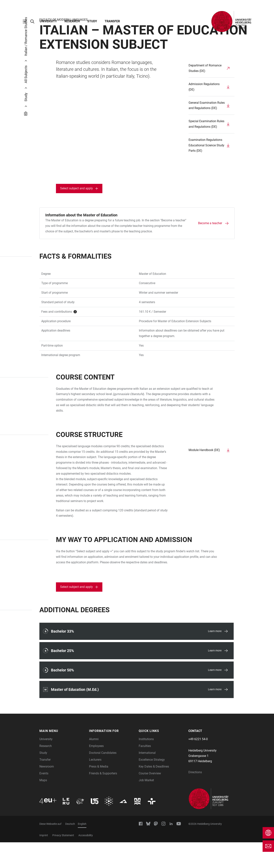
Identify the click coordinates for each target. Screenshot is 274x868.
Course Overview (150, 799)
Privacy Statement (63, 861)
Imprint (44, 861)
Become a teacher (210, 249)
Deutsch (70, 850)
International (147, 778)
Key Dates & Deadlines (154, 792)
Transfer (112, 21)
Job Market (146, 806)
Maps (43, 806)
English (82, 850)
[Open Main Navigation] (27, 22)
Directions (195, 798)
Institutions (146, 765)
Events (44, 799)
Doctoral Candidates (103, 778)
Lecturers (95, 785)
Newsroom (47, 792)
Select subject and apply (76, 214)
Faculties (145, 772)
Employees (96, 772)
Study (92, 21)
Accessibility (86, 861)
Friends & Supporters (103, 799)
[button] (62, 757)
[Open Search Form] (34, 22)
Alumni (94, 765)
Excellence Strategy (152, 785)
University (48, 21)
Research (72, 21)
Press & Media (99, 792)
